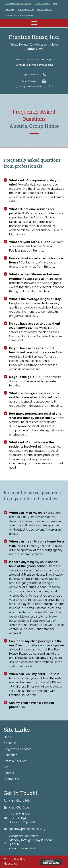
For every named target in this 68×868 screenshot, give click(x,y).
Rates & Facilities (15, 761)
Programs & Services (17, 749)
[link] (18, 3)
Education (10, 755)
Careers (9, 773)
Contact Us (11, 779)
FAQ (7, 767)
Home (8, 737)
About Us (10, 743)
